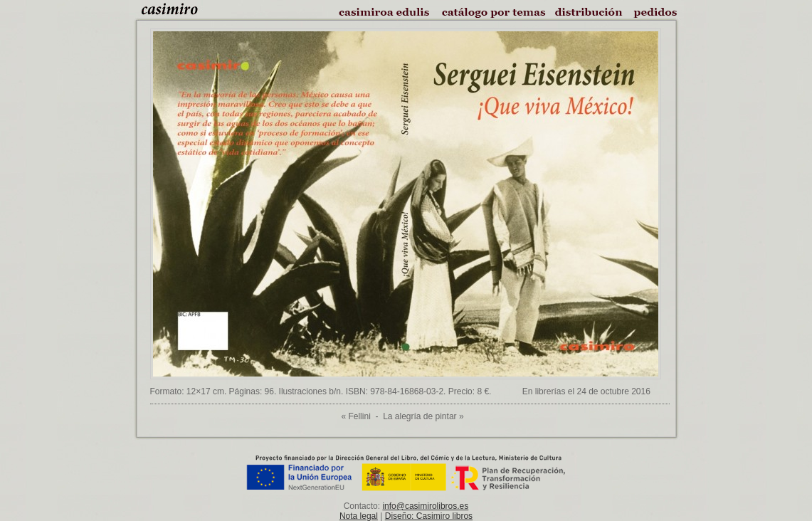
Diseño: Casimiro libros (429, 516)
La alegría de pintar (420, 416)
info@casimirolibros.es (425, 506)
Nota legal (359, 516)
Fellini (359, 416)
